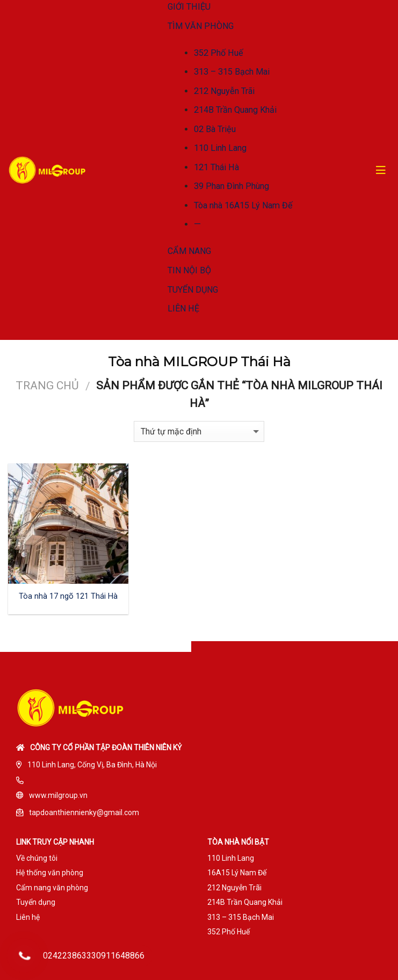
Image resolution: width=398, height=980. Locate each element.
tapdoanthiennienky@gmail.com (84, 812)
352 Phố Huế (219, 53)
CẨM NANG (189, 251)
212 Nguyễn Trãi (224, 91)
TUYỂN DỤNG (193, 290)
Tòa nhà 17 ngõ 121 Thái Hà (68, 596)
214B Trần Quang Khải (235, 110)
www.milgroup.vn (58, 795)
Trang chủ (47, 386)
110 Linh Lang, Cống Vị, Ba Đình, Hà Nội (92, 765)
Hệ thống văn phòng (50, 873)
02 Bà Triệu (215, 129)
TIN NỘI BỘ (189, 270)
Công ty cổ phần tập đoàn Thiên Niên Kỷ (106, 747)
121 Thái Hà (216, 167)
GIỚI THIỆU (189, 7)
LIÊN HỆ (183, 308)
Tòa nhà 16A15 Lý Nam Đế (243, 205)
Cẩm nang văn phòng (52, 888)
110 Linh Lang (220, 148)
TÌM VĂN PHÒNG (201, 26)
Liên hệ (28, 917)
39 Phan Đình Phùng (231, 186)
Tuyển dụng (36, 902)
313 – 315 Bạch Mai (232, 72)
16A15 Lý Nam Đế (237, 873)
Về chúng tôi (37, 858)
